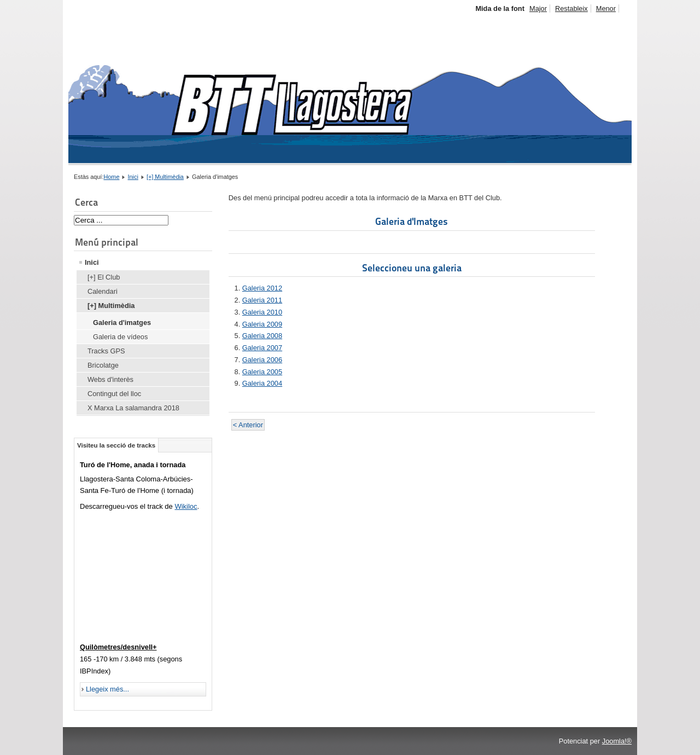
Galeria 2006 (262, 360)
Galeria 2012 (262, 288)
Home (111, 177)
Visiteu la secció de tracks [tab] (116, 445)
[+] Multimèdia (165, 177)
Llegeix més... (107, 689)
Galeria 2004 (262, 383)
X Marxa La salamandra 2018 (133, 408)
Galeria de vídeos (120, 337)
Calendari (103, 291)
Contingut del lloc (114, 394)
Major (538, 8)
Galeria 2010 (262, 312)
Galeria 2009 (262, 324)
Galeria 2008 (262, 336)
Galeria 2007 (262, 348)
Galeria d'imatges (122, 323)
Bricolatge (103, 365)
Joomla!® (617, 741)
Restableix (571, 8)
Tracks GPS (106, 351)
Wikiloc (186, 506)
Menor (606, 8)
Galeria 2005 (262, 372)
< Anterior (248, 425)
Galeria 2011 (262, 300)
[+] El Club (104, 277)
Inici (133, 177)
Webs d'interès (110, 379)
